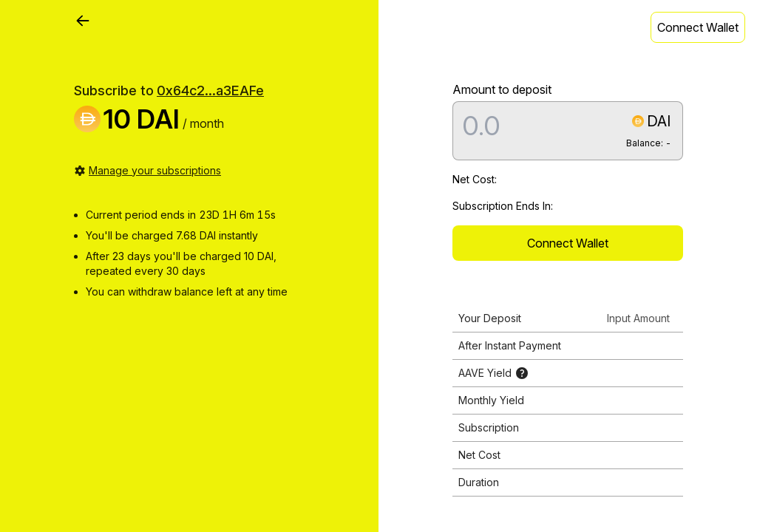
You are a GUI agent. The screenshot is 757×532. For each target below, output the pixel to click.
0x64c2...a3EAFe (210, 91)
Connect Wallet (698, 27)
